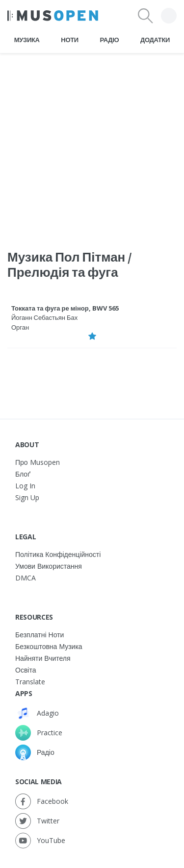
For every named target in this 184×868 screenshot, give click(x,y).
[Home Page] (53, 16)
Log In (25, 486)
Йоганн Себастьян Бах (44, 317)
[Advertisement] (92, 145)
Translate (30, 682)
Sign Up (27, 497)
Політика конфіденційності (58, 554)
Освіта (26, 670)
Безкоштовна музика (49, 646)
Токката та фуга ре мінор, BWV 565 (65, 308)
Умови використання (49, 566)
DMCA (26, 578)
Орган (20, 327)
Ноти (70, 40)
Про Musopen (38, 462)
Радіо (110, 40)
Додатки (155, 40)
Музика (27, 40)
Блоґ (23, 474)
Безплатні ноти (39, 635)
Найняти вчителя (43, 658)
